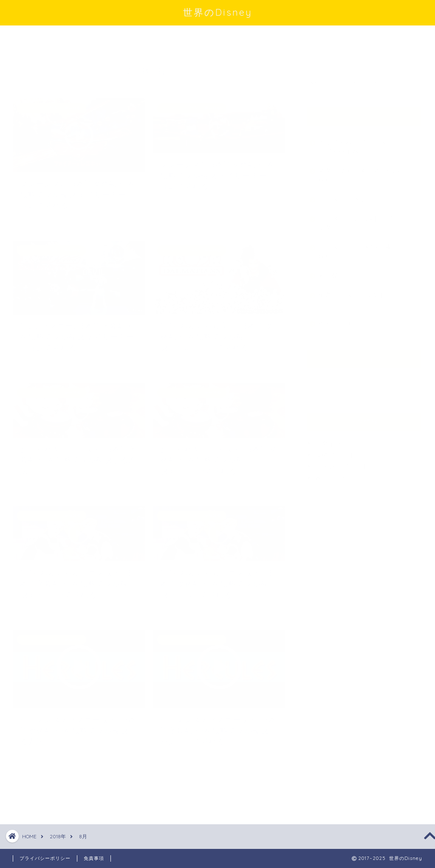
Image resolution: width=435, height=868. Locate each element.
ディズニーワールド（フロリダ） (359, 219)
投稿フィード (335, 451)
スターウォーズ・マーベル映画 (359, 171)
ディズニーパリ (342, 195)
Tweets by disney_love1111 (347, 77)
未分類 (328, 271)
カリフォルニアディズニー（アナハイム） (359, 142)
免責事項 (94, 858)
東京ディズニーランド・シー (359, 295)
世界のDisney (218, 12)
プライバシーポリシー (45, 858)
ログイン (328, 439)
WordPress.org (341, 473)
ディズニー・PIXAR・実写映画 (359, 247)
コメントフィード (342, 462)
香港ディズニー (342, 319)
